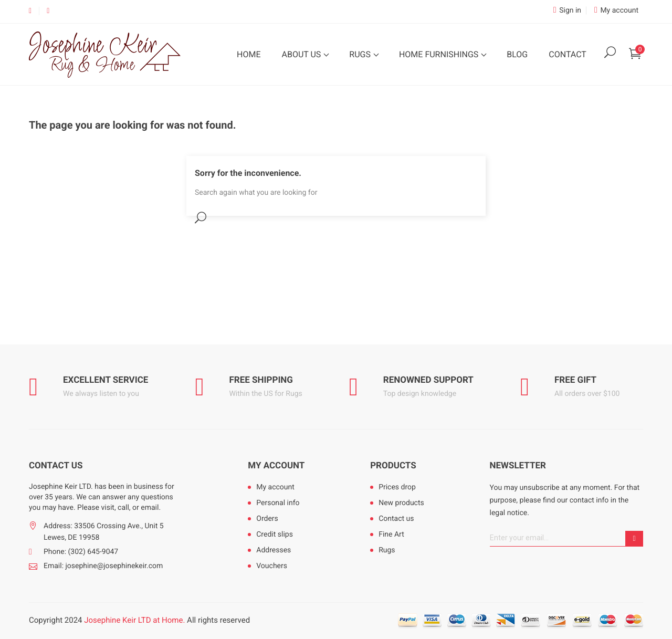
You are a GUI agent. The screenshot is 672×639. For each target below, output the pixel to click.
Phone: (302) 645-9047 (81, 552)
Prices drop (397, 487)
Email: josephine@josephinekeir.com (103, 566)
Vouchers (272, 566)
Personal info (278, 503)
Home (249, 54)
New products (401, 503)
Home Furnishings (440, 54)
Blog (517, 54)
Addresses (274, 550)
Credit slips (275, 535)
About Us (302, 54)
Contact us (396, 519)
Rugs (361, 54)
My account (276, 466)
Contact (568, 54)
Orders (267, 519)
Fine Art (391, 535)
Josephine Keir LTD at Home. (134, 620)
